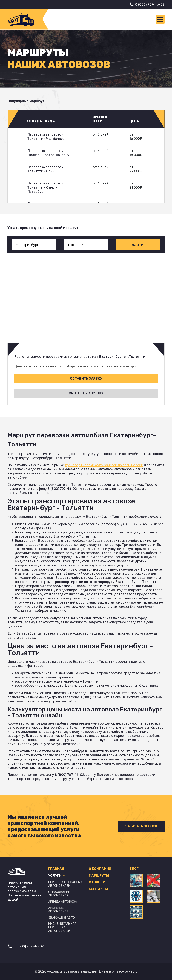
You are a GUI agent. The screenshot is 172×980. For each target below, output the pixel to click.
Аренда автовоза (63, 902)
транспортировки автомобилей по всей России (104, 465)
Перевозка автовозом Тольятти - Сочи (45, 169)
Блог (134, 869)
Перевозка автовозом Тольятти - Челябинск (45, 137)
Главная (56, 869)
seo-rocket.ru (127, 971)
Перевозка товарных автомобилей (65, 884)
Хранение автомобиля (58, 910)
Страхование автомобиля (59, 894)
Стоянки (97, 882)
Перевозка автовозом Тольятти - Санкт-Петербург (45, 187)
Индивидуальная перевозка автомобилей (62, 927)
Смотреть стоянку (86, 393)
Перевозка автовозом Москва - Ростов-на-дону (48, 153)
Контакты (98, 889)
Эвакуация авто (62, 918)
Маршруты (99, 875)
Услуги (57, 875)
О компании (100, 869)
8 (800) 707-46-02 (150, 4)
